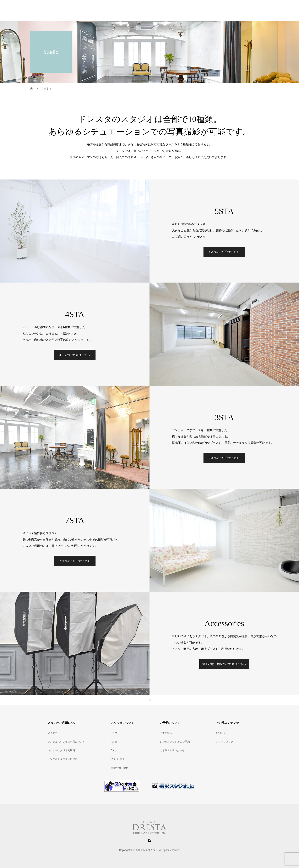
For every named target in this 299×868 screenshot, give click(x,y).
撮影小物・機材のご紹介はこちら (224, 664)
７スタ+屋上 (118, 759)
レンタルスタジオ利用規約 (62, 759)
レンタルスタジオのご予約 (175, 742)
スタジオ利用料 (185, 10)
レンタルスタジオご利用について (66, 742)
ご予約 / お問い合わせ (172, 750)
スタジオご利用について (124, 10)
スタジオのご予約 (251, 10)
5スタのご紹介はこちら (224, 252)
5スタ (114, 750)
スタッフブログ (224, 742)
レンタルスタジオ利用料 (61, 750)
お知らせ (221, 733)
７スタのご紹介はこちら (75, 561)
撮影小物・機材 (120, 768)
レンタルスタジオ (158, 10)
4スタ (114, 742)
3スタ (114, 733)
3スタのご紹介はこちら (224, 458)
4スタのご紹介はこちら (75, 355)
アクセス (207, 10)
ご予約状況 (226, 10)
